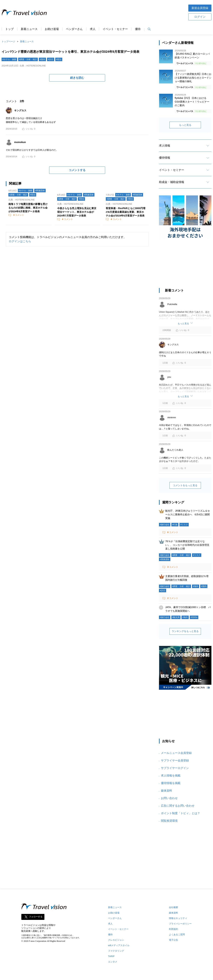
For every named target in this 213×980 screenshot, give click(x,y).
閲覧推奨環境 (169, 821)
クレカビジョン (116, 940)
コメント (18, 215)
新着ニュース (29, 29)
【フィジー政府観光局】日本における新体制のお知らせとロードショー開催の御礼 (193, 78)
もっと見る (185, 125)
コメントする (77, 170)
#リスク (184, 525)
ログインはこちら (20, 241)
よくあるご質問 (177, 935)
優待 (138, 29)
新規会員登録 (200, 8)
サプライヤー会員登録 (175, 760)
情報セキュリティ (178, 918)
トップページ (8, 41)
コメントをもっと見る (185, 485)
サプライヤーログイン (175, 768)
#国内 (42, 59)
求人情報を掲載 (171, 776)
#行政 (175, 525)
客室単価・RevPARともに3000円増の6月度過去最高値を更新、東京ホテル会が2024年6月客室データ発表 (125, 212)
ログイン (200, 17)
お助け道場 (52, 29)
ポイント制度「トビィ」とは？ (180, 813)
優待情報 (165, 158)
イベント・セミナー (115, 29)
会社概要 (173, 907)
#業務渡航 (165, 559)
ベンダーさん (74, 29)
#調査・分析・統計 (28, 59)
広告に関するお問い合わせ (178, 806)
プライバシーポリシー (180, 924)
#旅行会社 (165, 525)
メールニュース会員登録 (176, 753)
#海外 (196, 586)
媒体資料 (166, 791)
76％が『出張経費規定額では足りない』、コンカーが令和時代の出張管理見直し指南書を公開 (187, 545)
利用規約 (173, 929)
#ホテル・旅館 (9, 59)
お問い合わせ (169, 798)
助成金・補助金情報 (172, 182)
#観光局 (176, 617)
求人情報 (165, 146)
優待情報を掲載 (171, 783)
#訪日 (51, 59)
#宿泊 (59, 59)
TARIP (111, 956)
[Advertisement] (118, 12)
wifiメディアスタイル (119, 945)
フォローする (36, 917)
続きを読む (77, 78)
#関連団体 (40, 191)
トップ (9, 29)
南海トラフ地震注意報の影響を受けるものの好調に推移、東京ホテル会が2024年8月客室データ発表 (28, 208)
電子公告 (173, 940)
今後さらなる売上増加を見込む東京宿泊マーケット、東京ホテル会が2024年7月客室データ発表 (77, 212)
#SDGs (194, 617)
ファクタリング (116, 951)
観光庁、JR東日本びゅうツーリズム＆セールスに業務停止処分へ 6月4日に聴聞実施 (188, 514)
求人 (93, 29)
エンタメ (113, 962)
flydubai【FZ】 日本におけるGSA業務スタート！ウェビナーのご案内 (192, 102)
